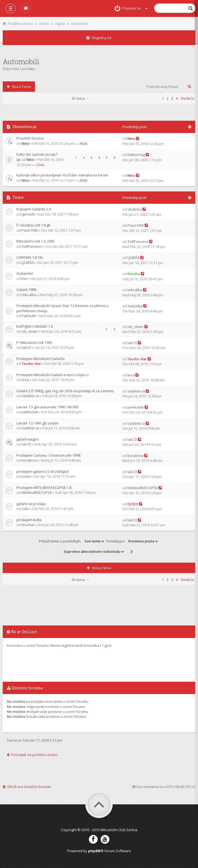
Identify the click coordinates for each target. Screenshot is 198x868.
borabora (30, 460)
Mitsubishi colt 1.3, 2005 (36, 241)
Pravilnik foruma (30, 138)
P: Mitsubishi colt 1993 (34, 343)
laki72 (26, 347)
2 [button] (168, 580)
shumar (28, 525)
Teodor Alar (31, 364)
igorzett (28, 214)
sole (25, 509)
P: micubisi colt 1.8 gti (33, 225)
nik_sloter (30, 331)
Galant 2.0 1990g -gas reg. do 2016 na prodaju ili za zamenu (65, 391)
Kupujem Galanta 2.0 (34, 209)
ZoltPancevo (32, 246)
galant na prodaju (31, 504)
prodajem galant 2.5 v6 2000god (43, 471)
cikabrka (135, 209)
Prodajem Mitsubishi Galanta (40, 359)
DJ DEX (133, 504)
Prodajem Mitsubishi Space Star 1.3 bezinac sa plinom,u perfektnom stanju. (62, 308)
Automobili (80, 23)
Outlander (25, 273)
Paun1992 (30, 230)
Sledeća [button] (187, 580)
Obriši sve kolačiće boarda (27, 787)
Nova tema (19, 87)
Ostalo (44, 23)
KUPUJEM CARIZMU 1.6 (35, 326)
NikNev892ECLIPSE (37, 492)
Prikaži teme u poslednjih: (72, 541)
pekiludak (30, 412)
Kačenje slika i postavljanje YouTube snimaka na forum (62, 175)
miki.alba (29, 295)
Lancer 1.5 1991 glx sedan (37, 423)
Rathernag (136, 155)
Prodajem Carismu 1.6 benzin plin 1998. (49, 455)
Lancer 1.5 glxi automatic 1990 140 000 (47, 407)
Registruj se (99, 38)
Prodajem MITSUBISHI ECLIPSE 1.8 (44, 488)
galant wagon (28, 439)
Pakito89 (29, 316)
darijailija (135, 306)
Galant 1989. (27, 290)
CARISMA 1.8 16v (30, 257)
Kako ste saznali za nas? (37, 154)
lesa (25, 380)
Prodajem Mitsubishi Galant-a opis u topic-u (53, 375)
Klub (84, 143)
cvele (26, 476)
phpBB (94, 851)
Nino (25, 143)
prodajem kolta (29, 520)
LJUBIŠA (28, 262)
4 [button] (177, 580)
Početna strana (18, 23)
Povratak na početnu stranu (32, 755)
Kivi (24, 279)
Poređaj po (133, 541)
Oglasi (60, 23)
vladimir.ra (30, 396)
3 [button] (172, 580)
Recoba (134, 274)
